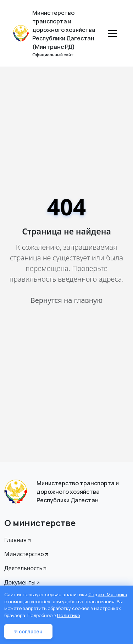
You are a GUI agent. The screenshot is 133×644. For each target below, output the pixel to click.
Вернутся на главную (66, 300)
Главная (18, 540)
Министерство (27, 554)
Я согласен (28, 631)
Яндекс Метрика (108, 594)
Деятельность (26, 568)
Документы (23, 582)
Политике (69, 615)
